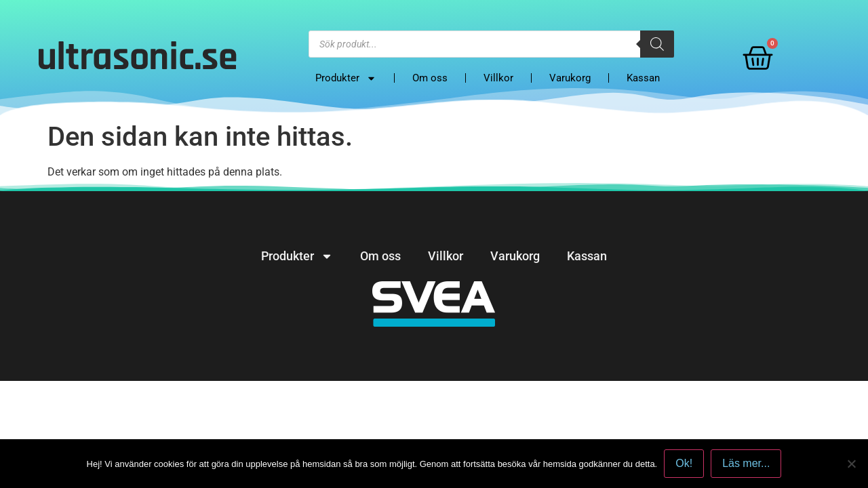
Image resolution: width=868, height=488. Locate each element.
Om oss (430, 78)
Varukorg (570, 78)
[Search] (657, 44)
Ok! (684, 463)
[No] (851, 464)
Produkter (346, 78)
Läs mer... (746, 463)
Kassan (643, 78)
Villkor (498, 78)
